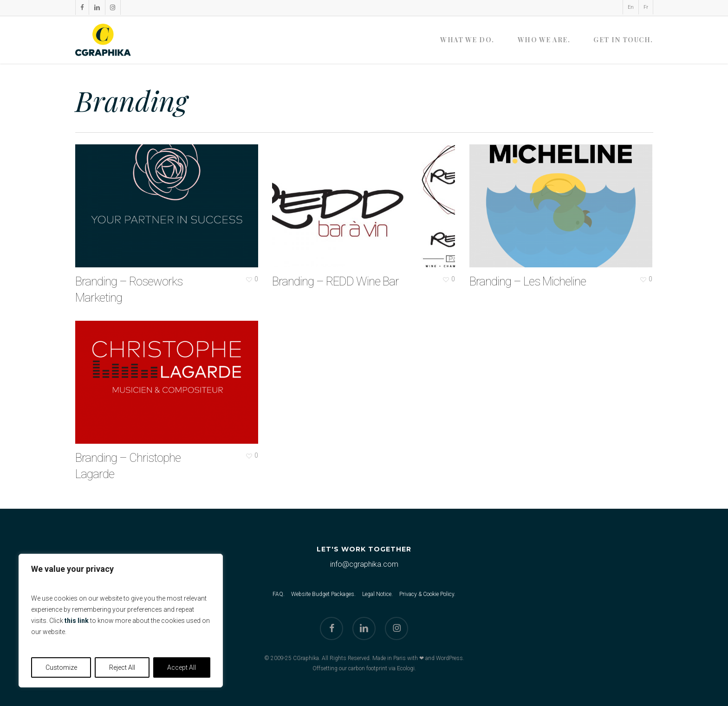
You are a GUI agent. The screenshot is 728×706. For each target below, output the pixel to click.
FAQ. (279, 594)
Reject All (122, 667)
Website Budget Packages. (323, 594)
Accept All (182, 667)
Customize (61, 667)
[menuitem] (630, 7)
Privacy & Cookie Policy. (427, 594)
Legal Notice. (377, 594)
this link (77, 621)
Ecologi (406, 668)
